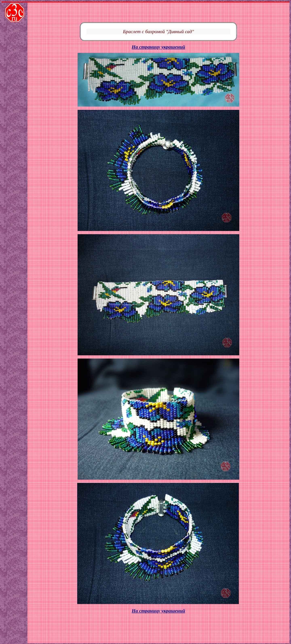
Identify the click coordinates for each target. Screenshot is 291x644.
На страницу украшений (158, 31)
